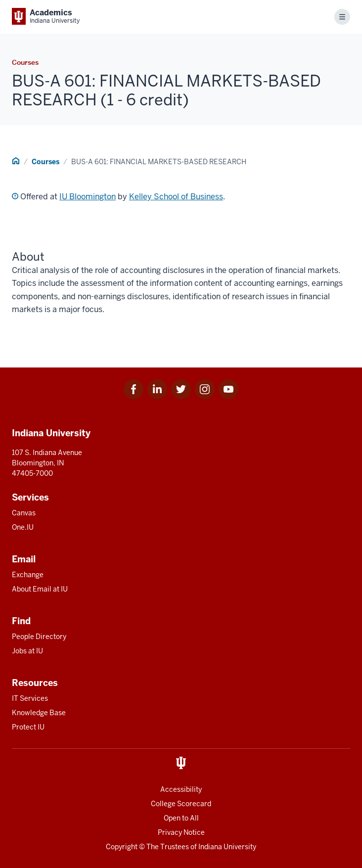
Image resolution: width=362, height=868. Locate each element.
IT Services (30, 698)
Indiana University (227, 847)
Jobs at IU (27, 651)
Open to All (181, 818)
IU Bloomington (88, 197)
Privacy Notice (181, 832)
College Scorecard (181, 804)
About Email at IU (40, 589)
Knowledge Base (39, 713)
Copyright (122, 847)
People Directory (39, 637)
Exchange (28, 575)
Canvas (24, 513)
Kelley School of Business (176, 197)
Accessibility (181, 789)
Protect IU (28, 727)
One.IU (23, 527)
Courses (45, 162)
